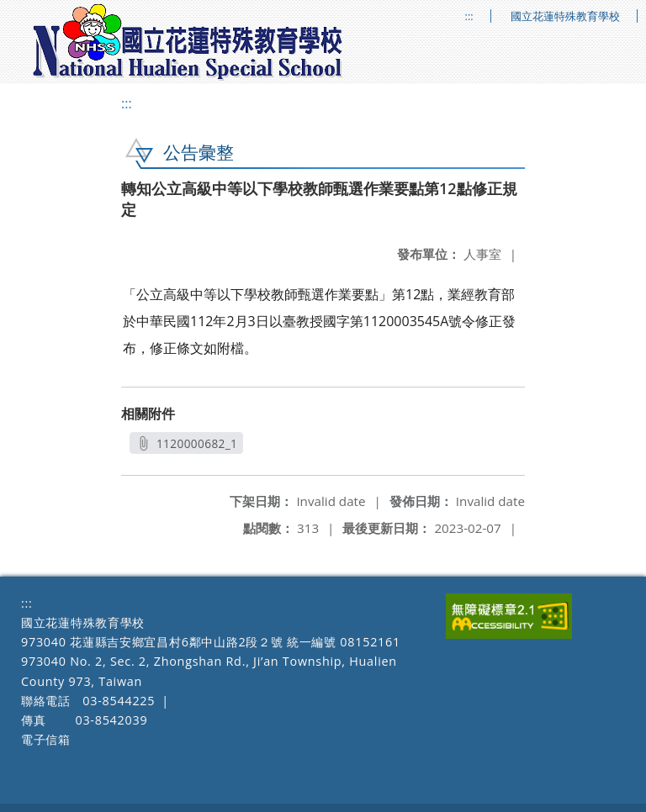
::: (469, 16)
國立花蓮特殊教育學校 (565, 16)
